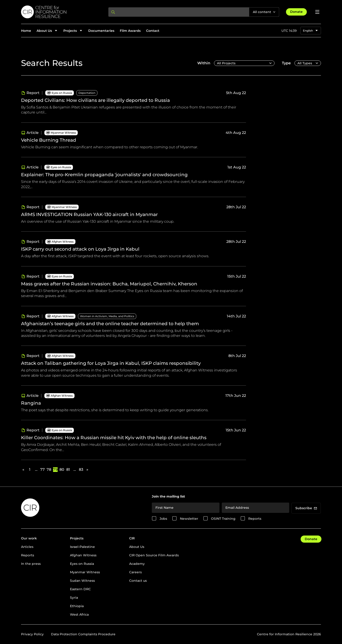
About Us (137, 547)
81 (68, 469)
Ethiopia (77, 606)
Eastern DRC (80, 589)
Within (204, 63)
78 (49, 469)
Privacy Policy (32, 634)
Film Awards (130, 31)
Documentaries (101, 31)
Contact (153, 31)
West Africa (79, 614)
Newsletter (189, 519)
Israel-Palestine (82, 547)
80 (62, 469)
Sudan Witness (82, 581)
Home (26, 31)
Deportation (87, 93)
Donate (296, 12)
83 (81, 469)
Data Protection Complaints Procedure (83, 634)
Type (286, 63)
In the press (31, 564)
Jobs (163, 519)
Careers (135, 572)
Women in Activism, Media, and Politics (107, 316)
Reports (255, 519)
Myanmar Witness (85, 572)
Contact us (138, 581)
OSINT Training (223, 519)
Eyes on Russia (82, 564)
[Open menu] (317, 12)
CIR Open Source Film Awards (154, 555)
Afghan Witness (83, 555)
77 (43, 469)
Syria (74, 598)
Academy (137, 564)
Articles (27, 547)
